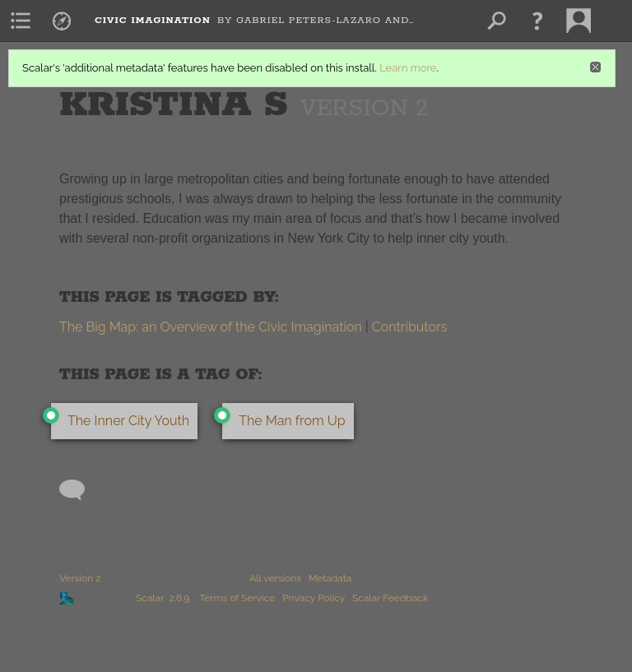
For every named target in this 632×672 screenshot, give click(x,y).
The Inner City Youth (128, 421)
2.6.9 (179, 598)
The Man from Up (292, 421)
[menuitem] (21, 21)
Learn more (408, 68)
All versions (275, 578)
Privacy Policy (314, 598)
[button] (537, 21)
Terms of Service (237, 598)
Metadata (330, 578)
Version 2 (80, 578)
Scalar (150, 598)
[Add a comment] (79, 490)
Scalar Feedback (390, 598)
